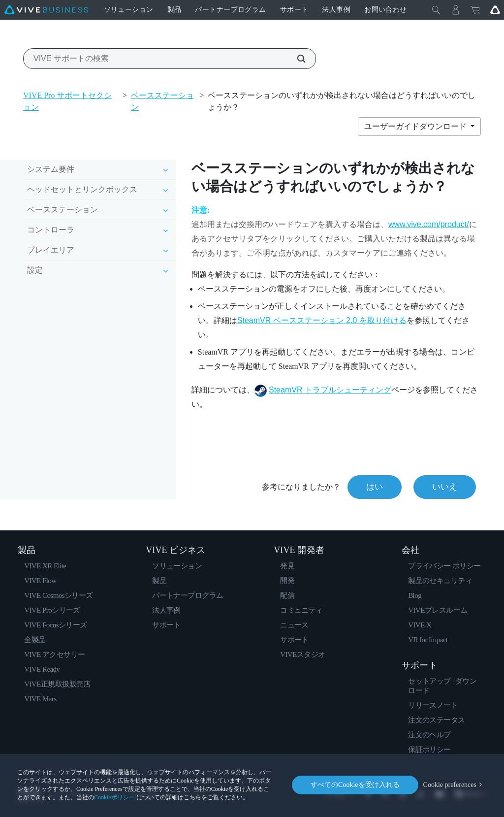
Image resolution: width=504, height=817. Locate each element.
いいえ (445, 487)
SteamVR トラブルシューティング (330, 390)
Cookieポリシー (114, 797)
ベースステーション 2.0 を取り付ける (322, 320)
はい (375, 487)
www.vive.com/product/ (429, 224)
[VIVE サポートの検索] (296, 59)
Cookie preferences (450, 785)
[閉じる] (436, 10)
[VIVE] (46, 10)
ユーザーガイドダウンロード (416, 126)
